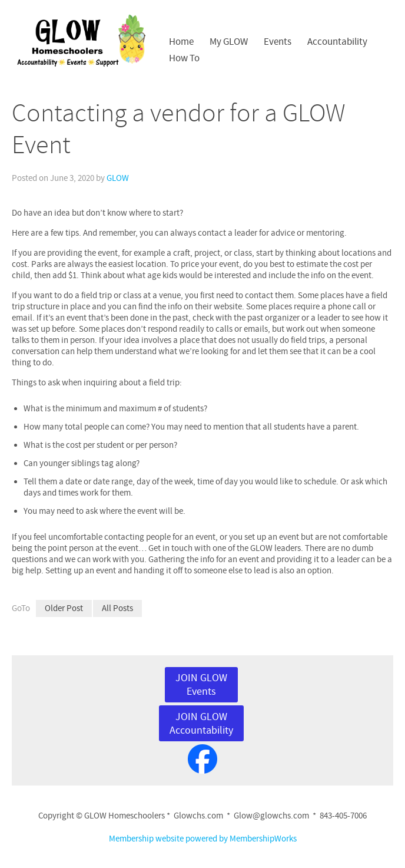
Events (278, 42)
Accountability (337, 42)
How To (184, 58)
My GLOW (229, 42)
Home (181, 42)
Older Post (64, 608)
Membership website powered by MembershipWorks (203, 839)
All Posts (117, 608)
